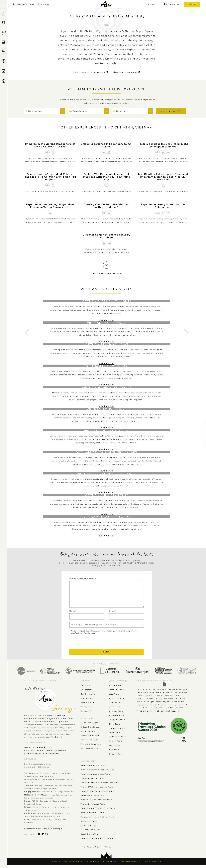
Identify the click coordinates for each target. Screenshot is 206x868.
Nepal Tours (114, 749)
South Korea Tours (117, 740)
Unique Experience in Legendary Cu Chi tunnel (107, 145)
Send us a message (52, 832)
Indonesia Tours (116, 710)
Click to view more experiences (107, 273)
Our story (85, 689)
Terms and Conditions (91, 747)
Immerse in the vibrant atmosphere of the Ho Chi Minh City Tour (50, 145)
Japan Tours (115, 736)
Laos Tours (114, 697)
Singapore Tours (116, 719)
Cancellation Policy (90, 743)
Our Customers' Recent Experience (48, 754)
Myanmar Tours (116, 702)
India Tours (114, 753)
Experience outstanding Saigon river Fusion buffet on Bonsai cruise (50, 206)
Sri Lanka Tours (116, 757)
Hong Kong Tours (117, 732)
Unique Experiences (90, 730)
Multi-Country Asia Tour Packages (97, 850)
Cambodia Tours (117, 693)
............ (84, 846)
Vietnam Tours (116, 689)
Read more (56, 740)
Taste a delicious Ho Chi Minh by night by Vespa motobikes (163, 145)
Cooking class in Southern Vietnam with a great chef (107, 206)
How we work (87, 710)
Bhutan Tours (115, 744)
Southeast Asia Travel (91, 752)
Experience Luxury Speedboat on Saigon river (163, 206)
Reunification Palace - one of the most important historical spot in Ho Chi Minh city (163, 177)
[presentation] (91, 644)
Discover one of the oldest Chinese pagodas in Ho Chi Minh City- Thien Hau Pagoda (50, 177)
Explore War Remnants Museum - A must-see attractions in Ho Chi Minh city (107, 177)
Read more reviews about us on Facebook (158, 714)
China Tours (114, 727)
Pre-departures (88, 735)
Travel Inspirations (89, 726)
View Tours (171, 111)
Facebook (41, 751)
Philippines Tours (117, 723)
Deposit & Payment (90, 739)
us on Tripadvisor (51, 757)
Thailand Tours (116, 706)
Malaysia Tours (116, 714)
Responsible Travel (89, 702)
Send (107, 655)
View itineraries (107, 320)
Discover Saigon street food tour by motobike (107, 236)
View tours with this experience (91, 72)
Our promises (87, 693)
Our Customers (88, 697)
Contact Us (86, 714)
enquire (192, 4)
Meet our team (88, 706)
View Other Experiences (126, 72)
